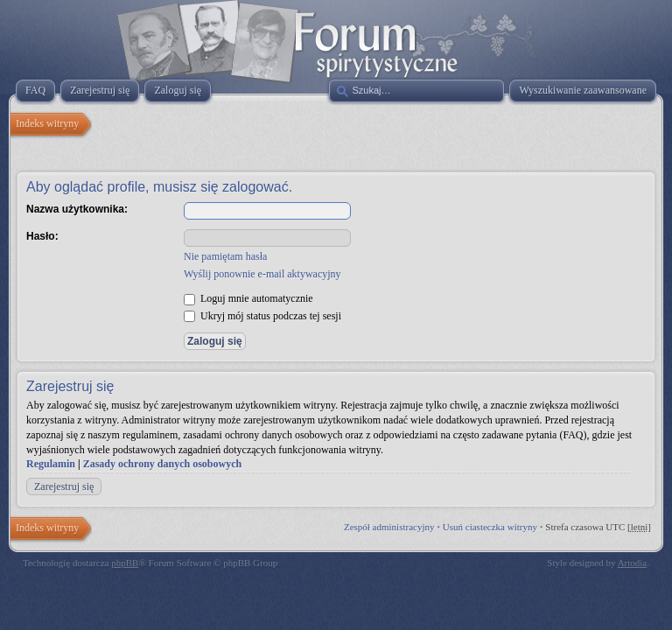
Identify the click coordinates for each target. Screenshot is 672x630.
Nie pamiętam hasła (225, 256)
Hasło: (42, 236)
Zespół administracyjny (389, 527)
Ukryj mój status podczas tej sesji (262, 316)
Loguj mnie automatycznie (248, 298)
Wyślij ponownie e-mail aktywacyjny (262, 274)
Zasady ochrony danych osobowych (163, 464)
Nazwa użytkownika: (77, 209)
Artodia (633, 563)
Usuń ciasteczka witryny (490, 527)
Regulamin (51, 464)
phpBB (125, 563)
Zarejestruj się (64, 486)
